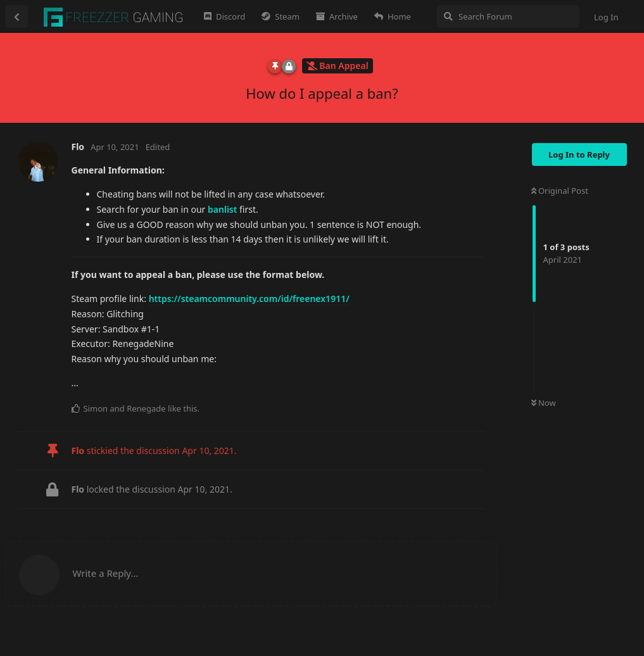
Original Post (560, 191)
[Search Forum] (508, 16)
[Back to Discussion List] (16, 16)
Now (544, 403)
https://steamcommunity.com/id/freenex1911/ (249, 299)
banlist (222, 209)
